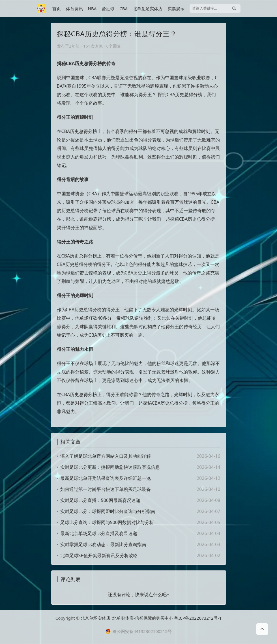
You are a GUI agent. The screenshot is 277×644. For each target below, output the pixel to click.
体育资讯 (74, 8)
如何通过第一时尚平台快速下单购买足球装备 (106, 489)
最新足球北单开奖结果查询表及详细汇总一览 (106, 478)
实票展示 (176, 8)
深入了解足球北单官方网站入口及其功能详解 (106, 456)
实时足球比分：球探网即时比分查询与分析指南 (108, 511)
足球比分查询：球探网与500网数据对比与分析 (107, 522)
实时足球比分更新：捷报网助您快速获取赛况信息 (110, 467)
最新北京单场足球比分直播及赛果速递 (99, 533)
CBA (124, 8)
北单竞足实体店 (148, 8)
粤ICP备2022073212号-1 (198, 618)
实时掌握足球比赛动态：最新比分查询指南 (103, 544)
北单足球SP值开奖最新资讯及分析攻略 (99, 555)
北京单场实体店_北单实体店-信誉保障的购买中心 (127, 618)
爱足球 (108, 8)
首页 (57, 8)
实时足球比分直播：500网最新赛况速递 (100, 500)
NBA (92, 8)
